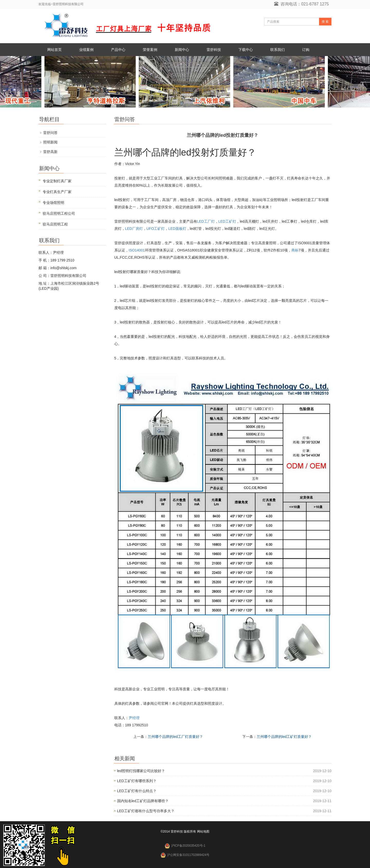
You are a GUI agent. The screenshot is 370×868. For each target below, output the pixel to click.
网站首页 (54, 50)
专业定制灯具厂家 (57, 181)
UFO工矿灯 (156, 229)
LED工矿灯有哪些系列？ (137, 781)
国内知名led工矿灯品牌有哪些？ (143, 801)
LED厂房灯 (134, 229)
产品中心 (118, 50)
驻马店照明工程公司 (59, 213)
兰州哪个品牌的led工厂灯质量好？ (175, 737)
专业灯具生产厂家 (57, 192)
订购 (306, 50)
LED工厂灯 (206, 221)
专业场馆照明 (53, 203)
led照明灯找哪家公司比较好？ (141, 771)
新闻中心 (182, 50)
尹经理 (134, 718)
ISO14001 (137, 250)
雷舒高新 (50, 152)
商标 (295, 250)
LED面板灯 (177, 229)
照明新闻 (50, 142)
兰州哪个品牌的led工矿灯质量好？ (284, 737)
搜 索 (325, 22)
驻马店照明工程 (55, 224)
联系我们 (277, 50)
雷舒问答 (50, 133)
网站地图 (203, 831)
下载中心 (246, 50)
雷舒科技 (214, 50)
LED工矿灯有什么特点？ (137, 791)
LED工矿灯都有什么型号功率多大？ (146, 811)
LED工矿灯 (227, 221)
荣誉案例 (150, 50)
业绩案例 (86, 50)
